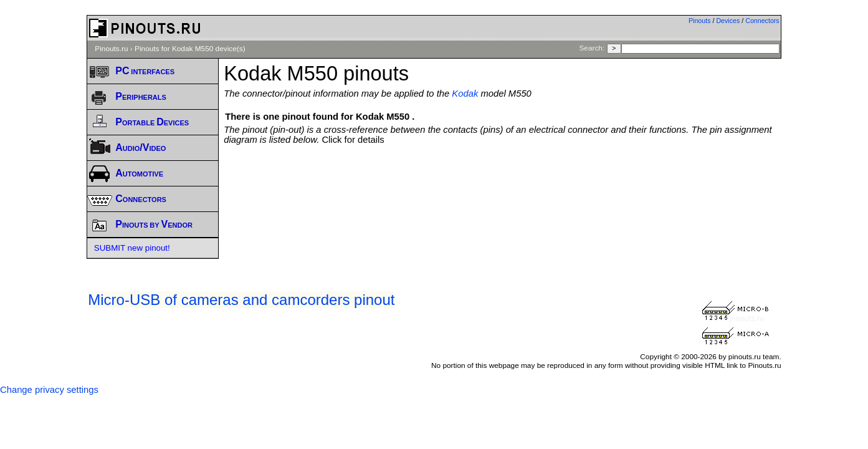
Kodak (465, 94)
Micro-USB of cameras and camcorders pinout (241, 300)
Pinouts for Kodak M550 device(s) (190, 49)
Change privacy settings (49, 390)
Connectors (762, 21)
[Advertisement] (502, 179)
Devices (728, 21)
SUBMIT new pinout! (132, 248)
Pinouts (700, 21)
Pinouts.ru (111, 49)
